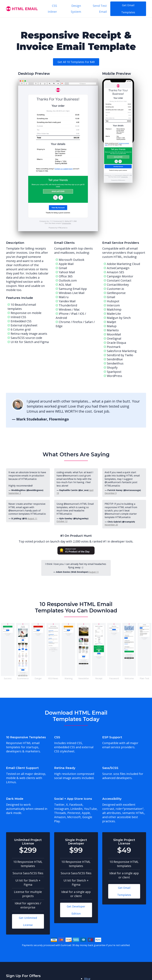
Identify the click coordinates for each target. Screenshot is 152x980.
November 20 (111, 525)
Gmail (111, 297)
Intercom (113, 305)
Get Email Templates (128, 9)
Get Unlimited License (28, 921)
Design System (76, 9)
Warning (69, 678)
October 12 (62, 521)
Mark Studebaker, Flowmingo (43, 419)
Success (8, 678)
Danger (38, 678)
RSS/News (53, 678)
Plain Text (144, 678)
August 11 (32, 518)
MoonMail (114, 334)
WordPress (115, 376)
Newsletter (84, 678)
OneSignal (114, 338)
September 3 (15, 493)
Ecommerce (23, 678)
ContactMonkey (118, 285)
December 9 (111, 493)
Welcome (129, 678)
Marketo (113, 330)
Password (114, 678)
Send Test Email (100, 9)
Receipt (99, 678)
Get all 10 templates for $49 (76, 62)
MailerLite (114, 314)
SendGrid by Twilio (120, 355)
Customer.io (115, 289)
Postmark (114, 347)
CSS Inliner (52, 9)
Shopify (112, 368)
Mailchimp (114, 309)
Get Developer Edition (76, 910)
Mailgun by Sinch (119, 318)
